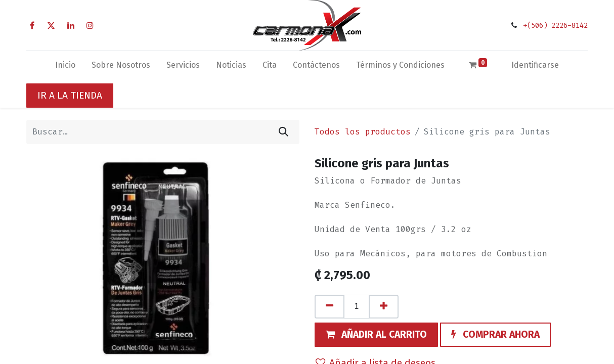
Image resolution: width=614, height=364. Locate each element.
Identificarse (535, 65)
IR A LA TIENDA (70, 95)
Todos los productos (363, 132)
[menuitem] (65, 67)
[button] (376, 335)
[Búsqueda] (283, 132)
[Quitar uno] (330, 307)
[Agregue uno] (384, 307)
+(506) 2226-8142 (555, 26)
